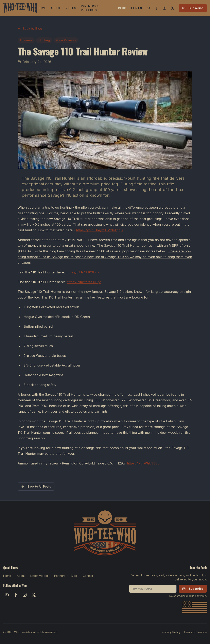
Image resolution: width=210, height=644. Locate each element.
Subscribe (193, 8)
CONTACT (138, 8)
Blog (74, 576)
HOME (42, 8)
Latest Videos (39, 576)
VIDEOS (71, 8)
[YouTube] (148, 8)
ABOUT (56, 8)
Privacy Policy (171, 632)
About (21, 576)
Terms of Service (195, 632)
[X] (173, 8)
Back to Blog (30, 29)
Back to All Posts (36, 486)
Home (7, 576)
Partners (60, 576)
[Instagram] (164, 8)
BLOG (122, 8)
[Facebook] (156, 8)
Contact (88, 576)
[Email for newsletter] (153, 589)
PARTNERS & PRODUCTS (90, 8)
